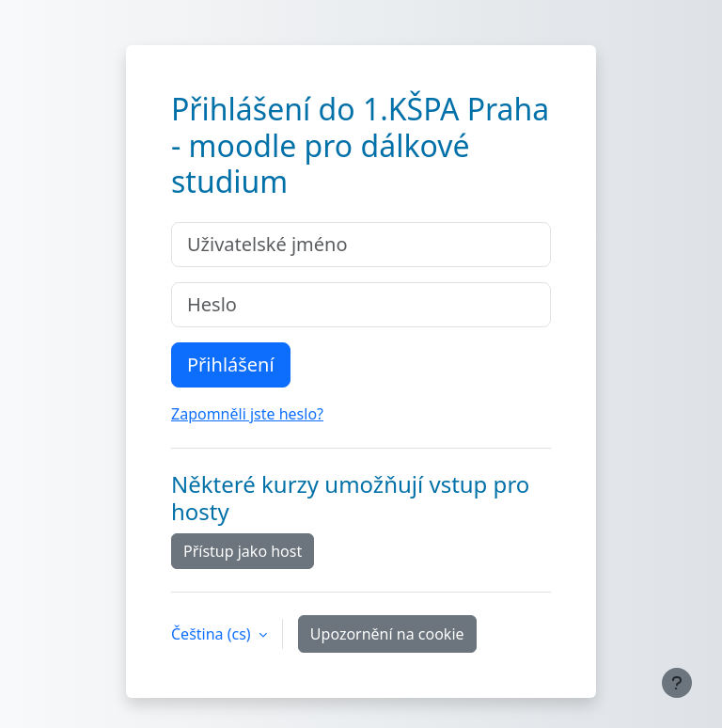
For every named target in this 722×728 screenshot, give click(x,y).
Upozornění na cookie (387, 634)
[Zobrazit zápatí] (677, 683)
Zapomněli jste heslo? (247, 414)
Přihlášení (231, 364)
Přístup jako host (243, 551)
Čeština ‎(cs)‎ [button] (213, 634)
